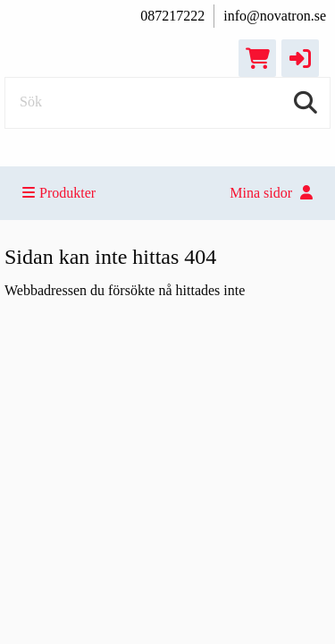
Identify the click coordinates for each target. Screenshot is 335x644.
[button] (300, 58)
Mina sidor (271, 193)
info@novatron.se (275, 16)
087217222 (172, 16)
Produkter (59, 193)
